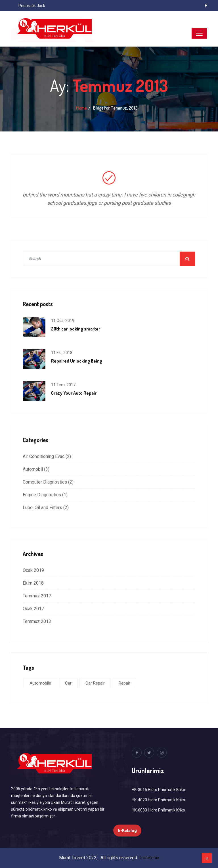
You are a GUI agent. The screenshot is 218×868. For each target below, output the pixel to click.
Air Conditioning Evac (44, 456)
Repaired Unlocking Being (77, 361)
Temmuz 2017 (37, 596)
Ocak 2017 (33, 609)
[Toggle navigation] (199, 33)
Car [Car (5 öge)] (68, 683)
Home (81, 108)
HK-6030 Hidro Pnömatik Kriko (158, 810)
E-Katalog (127, 831)
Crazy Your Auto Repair (74, 393)
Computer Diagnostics (45, 482)
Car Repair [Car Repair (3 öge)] (95, 683)
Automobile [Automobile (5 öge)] (40, 683)
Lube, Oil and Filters (42, 508)
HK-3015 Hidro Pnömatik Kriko (158, 790)
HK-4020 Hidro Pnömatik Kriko (158, 800)
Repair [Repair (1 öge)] (124, 683)
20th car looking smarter (76, 329)
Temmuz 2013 (37, 621)
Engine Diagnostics (42, 495)
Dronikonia (149, 858)
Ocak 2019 (33, 570)
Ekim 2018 (33, 583)
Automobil (33, 469)
